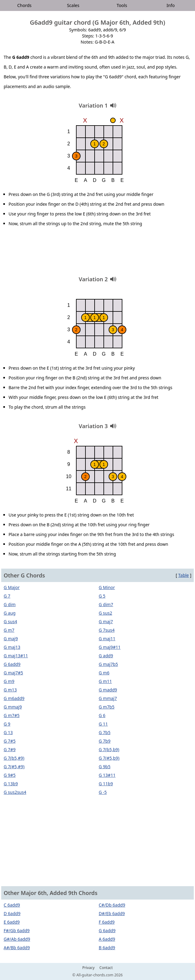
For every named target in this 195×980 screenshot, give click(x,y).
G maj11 (107, 639)
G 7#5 (10, 741)
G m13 (10, 690)
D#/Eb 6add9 (112, 913)
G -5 (103, 792)
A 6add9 (107, 939)
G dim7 (106, 604)
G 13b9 (11, 784)
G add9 (106, 656)
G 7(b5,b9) (109, 749)
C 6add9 (12, 905)
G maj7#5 (13, 673)
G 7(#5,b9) (109, 758)
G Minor (107, 587)
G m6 (104, 673)
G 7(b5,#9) (14, 758)
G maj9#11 (110, 647)
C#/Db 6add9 (112, 905)
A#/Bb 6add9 (17, 948)
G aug (10, 613)
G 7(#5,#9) (14, 767)
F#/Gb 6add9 (17, 930)
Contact (106, 968)
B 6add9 (107, 948)
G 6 (102, 715)
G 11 (103, 724)
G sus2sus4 (15, 792)
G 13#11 (107, 775)
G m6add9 (14, 698)
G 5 (102, 596)
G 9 (7, 724)
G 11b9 (106, 784)
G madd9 (108, 690)
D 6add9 (12, 913)
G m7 (9, 630)
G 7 (7, 596)
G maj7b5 (108, 664)
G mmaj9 (13, 707)
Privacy (88, 968)
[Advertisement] (98, 254)
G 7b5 (105, 732)
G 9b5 (105, 767)
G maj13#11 (16, 656)
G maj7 (106, 621)
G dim (10, 604)
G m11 (105, 681)
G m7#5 (12, 715)
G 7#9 (10, 749)
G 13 (8, 732)
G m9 (9, 681)
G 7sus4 (107, 630)
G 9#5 (10, 775)
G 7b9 (105, 741)
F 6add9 (107, 922)
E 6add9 (12, 922)
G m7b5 (107, 707)
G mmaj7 (108, 698)
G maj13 (12, 647)
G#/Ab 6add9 (17, 939)
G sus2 (106, 613)
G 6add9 (12, 664)
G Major (12, 587)
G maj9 (11, 639)
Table (184, 575)
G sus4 (10, 621)
